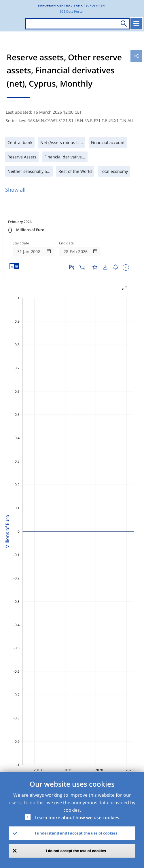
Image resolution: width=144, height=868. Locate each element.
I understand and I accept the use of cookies (76, 833)
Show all (15, 190)
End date (67, 243)
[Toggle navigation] (136, 24)
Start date (21, 243)
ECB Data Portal (71, 11)
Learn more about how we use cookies (77, 818)
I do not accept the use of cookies (76, 851)
